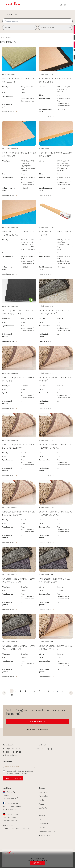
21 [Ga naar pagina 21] (12, 695)
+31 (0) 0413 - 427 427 (13, 749)
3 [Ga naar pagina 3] (21, 691)
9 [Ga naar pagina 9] (49, 691)
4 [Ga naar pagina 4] (25, 691)
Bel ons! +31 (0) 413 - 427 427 (37, 729)
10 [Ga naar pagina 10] (53, 691)
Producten (8, 37)
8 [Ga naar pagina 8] (44, 691)
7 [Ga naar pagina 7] (39, 691)
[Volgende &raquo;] (71, 693)
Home (2, 37)
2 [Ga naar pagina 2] (16, 691)
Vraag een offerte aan (37, 721)
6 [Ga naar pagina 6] (35, 691)
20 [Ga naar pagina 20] (62, 691)
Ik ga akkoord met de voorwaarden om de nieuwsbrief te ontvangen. (18, 772)
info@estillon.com (12, 755)
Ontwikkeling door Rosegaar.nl (37, 860)
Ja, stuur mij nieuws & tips (13, 778)
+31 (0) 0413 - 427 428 (13, 752)
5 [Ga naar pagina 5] (30, 691)
